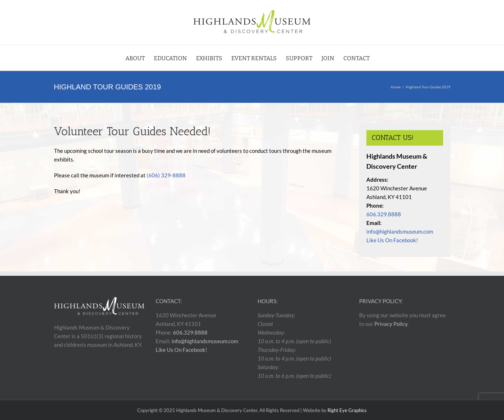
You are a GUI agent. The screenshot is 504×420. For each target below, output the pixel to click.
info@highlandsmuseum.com (400, 231)
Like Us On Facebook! (392, 240)
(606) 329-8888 (166, 175)
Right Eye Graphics (347, 410)
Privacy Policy (391, 324)
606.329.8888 (384, 214)
